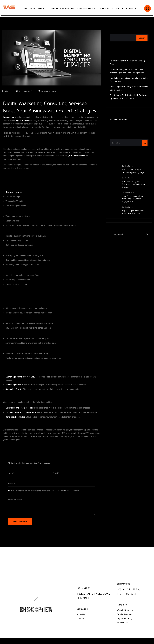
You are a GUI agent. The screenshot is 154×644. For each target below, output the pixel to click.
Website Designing (125, 610)
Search (142, 38)
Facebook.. (102, 594)
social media (79, 156)
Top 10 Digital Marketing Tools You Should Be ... (133, 212)
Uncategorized (116, 234)
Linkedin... (84, 598)
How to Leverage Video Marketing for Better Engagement (133, 199)
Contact (80, 618)
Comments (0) (24, 91)
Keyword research (14, 192)
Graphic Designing (125, 614)
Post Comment (20, 521)
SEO (67, 156)
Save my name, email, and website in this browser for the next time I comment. (45, 491)
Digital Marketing (124, 618)
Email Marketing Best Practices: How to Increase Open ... (134, 184)
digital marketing (23, 120)
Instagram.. (85, 594)
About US (81, 614)
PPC (71, 156)
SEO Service (122, 623)
